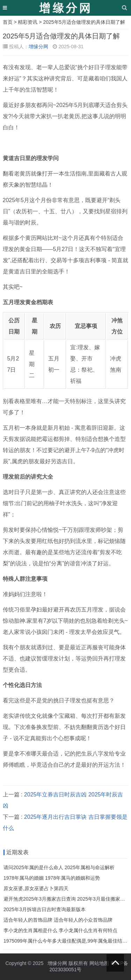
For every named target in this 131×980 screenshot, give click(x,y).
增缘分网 (38, 47)
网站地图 (99, 963)
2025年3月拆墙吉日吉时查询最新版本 (45, 909)
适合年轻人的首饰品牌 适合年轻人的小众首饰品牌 (58, 920)
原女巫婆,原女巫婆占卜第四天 (36, 888)
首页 (8, 22)
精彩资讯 (28, 22)
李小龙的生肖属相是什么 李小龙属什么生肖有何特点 (60, 930)
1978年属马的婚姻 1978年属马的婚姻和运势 (52, 878)
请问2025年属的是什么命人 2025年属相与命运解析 (59, 867)
